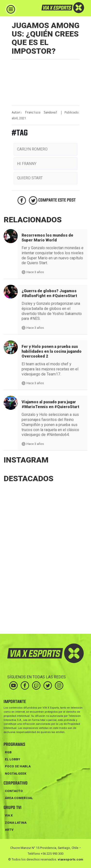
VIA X (9, 815)
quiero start (30, 178)
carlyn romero (32, 149)
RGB (8, 752)
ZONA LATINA (16, 823)
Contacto (14, 791)
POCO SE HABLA (18, 766)
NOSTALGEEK (16, 774)
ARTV (9, 830)
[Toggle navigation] (11, 9)
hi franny (27, 164)
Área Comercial (19, 798)
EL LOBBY (12, 759)
